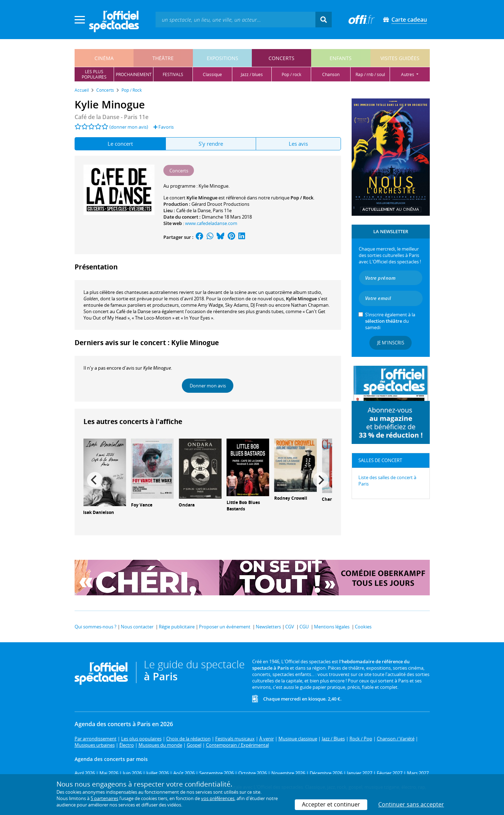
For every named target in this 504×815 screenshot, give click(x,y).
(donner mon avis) (129, 127)
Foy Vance (142, 505)
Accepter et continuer (331, 804)
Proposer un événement (225, 627)
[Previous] (95, 480)
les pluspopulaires (94, 74)
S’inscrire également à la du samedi (390, 321)
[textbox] (235, 19)
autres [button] (408, 74)
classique (212, 74)
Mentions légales (332, 627)
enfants (341, 58)
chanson (331, 74)
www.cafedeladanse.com (211, 223)
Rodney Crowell (291, 498)
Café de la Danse (193, 210)
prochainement (134, 74)
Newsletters (268, 627)
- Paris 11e (112, 117)
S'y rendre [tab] (211, 144)
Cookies (363, 627)
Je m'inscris (391, 343)
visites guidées (400, 58)
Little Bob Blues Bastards (243, 506)
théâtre (163, 58)
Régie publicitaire (177, 627)
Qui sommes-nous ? (96, 627)
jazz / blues (252, 74)
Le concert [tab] (120, 144)
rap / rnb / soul (370, 74)
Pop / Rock (302, 198)
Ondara (187, 505)
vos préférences (218, 798)
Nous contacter (137, 627)
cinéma (104, 58)
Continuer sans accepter (411, 804)
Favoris (164, 127)
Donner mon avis (208, 386)
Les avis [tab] (298, 144)
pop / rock (291, 74)
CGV (290, 627)
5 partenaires (104, 798)
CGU (304, 627)
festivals (173, 74)
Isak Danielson (99, 512)
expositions (223, 58)
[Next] (321, 480)
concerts (281, 58)
